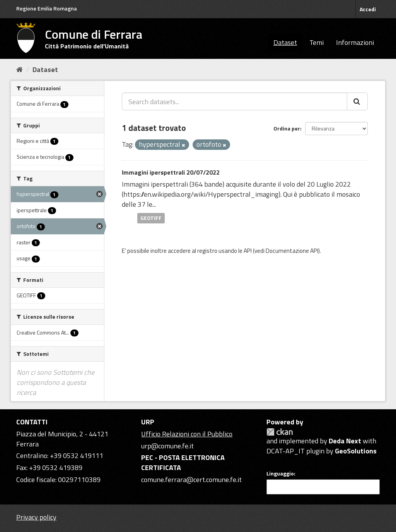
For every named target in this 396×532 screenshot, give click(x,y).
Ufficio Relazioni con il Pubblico (187, 434)
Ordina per (287, 128)
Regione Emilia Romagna (47, 8)
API (248, 251)
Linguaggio (280, 474)
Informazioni (355, 42)
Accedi (368, 9)
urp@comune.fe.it (167, 446)
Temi (317, 42)
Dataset (285, 42)
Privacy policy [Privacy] (36, 517)
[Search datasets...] (235, 101)
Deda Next (345, 441)
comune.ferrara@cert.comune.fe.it (191, 480)
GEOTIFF (151, 218)
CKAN (280, 432)
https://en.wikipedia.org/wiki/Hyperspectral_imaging (201, 194)
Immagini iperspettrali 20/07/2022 (171, 172)
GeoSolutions (356, 451)
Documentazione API (292, 251)
